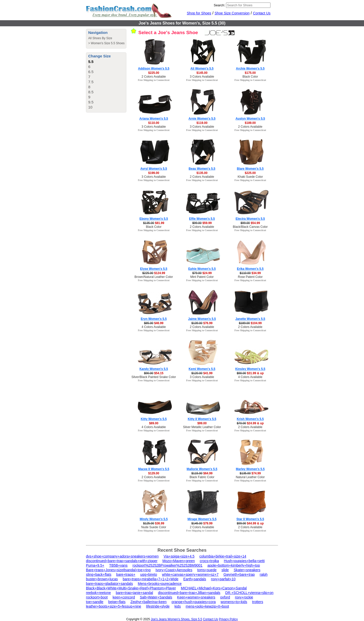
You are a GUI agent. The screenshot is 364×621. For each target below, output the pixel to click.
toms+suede (207, 570)
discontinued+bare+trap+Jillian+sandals (189, 593)
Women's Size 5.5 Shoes (108, 43)
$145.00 (202, 73)
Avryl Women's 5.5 (154, 169)
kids (178, 606)
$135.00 (202, 173)
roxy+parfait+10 (223, 579)
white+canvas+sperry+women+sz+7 (190, 574)
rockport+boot (97, 597)
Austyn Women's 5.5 (250, 119)
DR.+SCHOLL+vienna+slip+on (249, 593)
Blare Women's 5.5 (250, 169)
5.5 (91, 62)
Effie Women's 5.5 (202, 219)
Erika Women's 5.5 (250, 269)
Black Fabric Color (202, 477)
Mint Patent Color (202, 277)
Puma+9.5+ (95, 565)
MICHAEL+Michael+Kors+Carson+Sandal (214, 588)
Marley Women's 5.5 (250, 469)
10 (90, 107)
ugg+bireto (149, 574)
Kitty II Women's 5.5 (202, 419)
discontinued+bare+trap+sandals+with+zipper (122, 561)
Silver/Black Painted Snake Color (154, 377)
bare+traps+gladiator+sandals (109, 584)
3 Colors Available (202, 77)
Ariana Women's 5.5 (154, 119)
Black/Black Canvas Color (250, 227)
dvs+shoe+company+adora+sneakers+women (122, 556)
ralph (264, 574)
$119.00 (202, 123)
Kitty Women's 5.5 (154, 419)
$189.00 (250, 123)
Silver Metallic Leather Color (202, 427)
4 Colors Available (154, 327)
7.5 (91, 82)
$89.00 (154, 423)
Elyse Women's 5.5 (154, 269)
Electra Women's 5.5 (250, 219)
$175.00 (250, 73)
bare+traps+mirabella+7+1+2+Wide (151, 579)
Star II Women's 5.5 (250, 519)
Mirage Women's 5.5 (202, 519)
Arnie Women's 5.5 (202, 119)
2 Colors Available (154, 77)
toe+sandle (95, 602)
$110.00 (154, 123)
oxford (225, 597)
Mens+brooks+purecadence (160, 584)
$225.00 (154, 73)
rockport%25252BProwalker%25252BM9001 (167, 565)
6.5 (91, 72)
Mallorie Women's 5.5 (202, 469)
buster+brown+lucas (102, 579)
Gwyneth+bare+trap (239, 574)
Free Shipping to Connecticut (154, 80)
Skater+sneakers (247, 570)
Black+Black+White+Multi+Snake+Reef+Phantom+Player (131, 588)
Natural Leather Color (250, 477)
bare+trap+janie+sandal (134, 593)
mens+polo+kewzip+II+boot (207, 606)
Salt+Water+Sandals (156, 597)
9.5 (91, 102)
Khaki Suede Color (250, 177)
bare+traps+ (126, 574)
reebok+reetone (98, 593)
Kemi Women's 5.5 (202, 369)
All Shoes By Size (100, 38)
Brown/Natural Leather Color (154, 277)
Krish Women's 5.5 (250, 419)
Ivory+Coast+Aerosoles (174, 570)
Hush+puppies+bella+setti (244, 561)
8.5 (91, 92)
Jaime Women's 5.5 (202, 319)
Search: (220, 5)
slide (225, 570)
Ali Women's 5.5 (202, 69)
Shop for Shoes (199, 13)
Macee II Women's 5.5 (154, 469)
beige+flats (117, 602)
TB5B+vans (118, 565)
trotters (258, 602)
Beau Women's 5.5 (202, 169)
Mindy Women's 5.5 (154, 519)
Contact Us (262, 13)
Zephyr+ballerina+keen (149, 602)
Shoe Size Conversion (232, 13)
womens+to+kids (234, 602)
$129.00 (154, 473)
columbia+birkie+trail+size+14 (223, 556)
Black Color (250, 77)
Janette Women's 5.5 (250, 319)
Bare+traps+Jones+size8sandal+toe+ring (118, 570)
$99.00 (202, 423)
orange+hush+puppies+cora (194, 602)
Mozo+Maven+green (178, 561)
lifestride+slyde (158, 606)
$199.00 (154, 173)
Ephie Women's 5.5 (202, 269)
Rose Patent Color (250, 277)
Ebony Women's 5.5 (154, 219)
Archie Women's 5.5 (250, 69)
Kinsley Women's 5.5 (250, 369)
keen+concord (124, 597)
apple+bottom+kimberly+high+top (234, 565)
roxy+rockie (244, 597)
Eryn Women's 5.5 (154, 319)
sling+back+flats (99, 574)
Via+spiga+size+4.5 (179, 556)
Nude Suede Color (154, 527)
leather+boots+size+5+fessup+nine (113, 606)
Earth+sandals (195, 579)
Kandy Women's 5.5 (154, 369)
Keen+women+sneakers (196, 597)
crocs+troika (209, 561)
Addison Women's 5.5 (154, 69)
